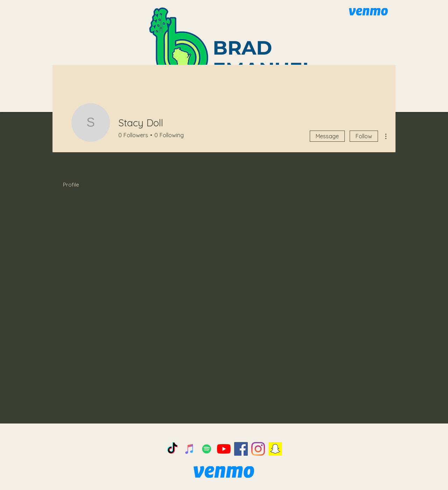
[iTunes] (190, 449)
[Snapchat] (275, 449)
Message (327, 136)
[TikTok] (172, 449)
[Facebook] (241, 449)
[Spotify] (207, 449)
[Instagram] (258, 449)
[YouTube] (224, 449)
